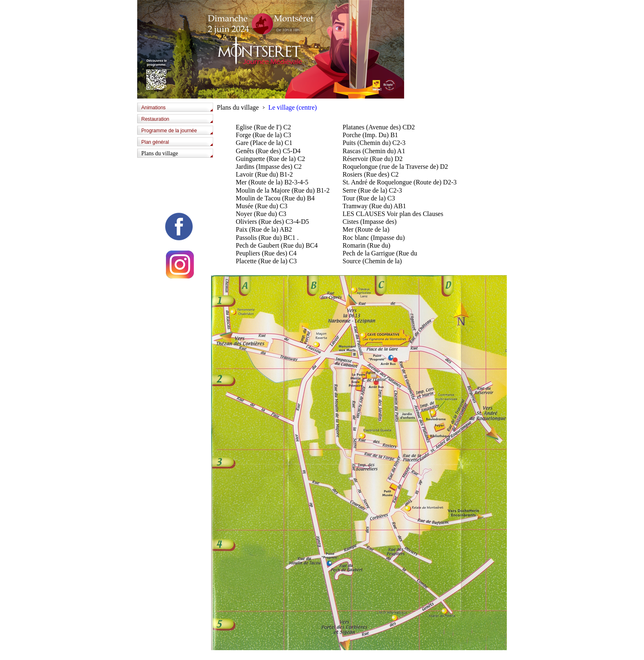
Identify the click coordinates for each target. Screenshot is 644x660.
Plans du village (160, 153)
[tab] (177, 108)
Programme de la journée (169, 131)
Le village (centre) (292, 107)
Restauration (155, 119)
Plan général (155, 142)
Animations (153, 108)
